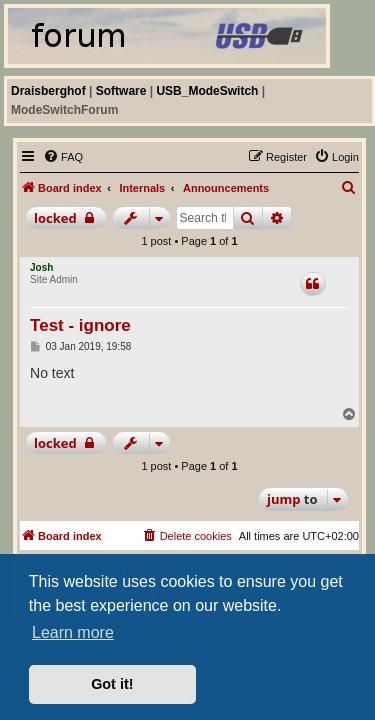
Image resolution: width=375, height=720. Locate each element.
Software (121, 91)
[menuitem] (63, 157)
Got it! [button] (112, 684)
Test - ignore (80, 325)
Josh (41, 267)
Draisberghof (48, 91)
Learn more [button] (73, 632)
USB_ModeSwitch (207, 91)
